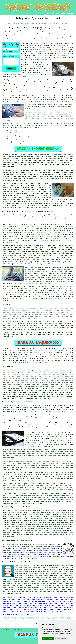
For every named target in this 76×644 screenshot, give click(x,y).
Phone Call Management (35, 597)
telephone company (28, 55)
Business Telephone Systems (41, 599)
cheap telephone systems (63, 578)
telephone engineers (56, 357)
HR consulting (17, 550)
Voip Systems (57, 605)
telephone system (42, 535)
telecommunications (9, 372)
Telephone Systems (45, 603)
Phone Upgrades (8, 605)
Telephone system (8, 349)
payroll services (56, 552)
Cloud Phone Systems (52, 609)
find (8, 511)
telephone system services (32, 544)
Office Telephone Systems (64, 599)
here (34, 533)
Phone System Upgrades (20, 599)
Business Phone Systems (55, 597)
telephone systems (67, 30)
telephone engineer (23, 568)
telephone (19, 484)
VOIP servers (15, 382)
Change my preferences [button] (61, 639)
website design (42, 550)
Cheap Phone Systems (33, 607)
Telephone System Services (26, 605)
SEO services (21, 548)
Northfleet (43, 349)
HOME (48, 14)
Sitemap (3, 630)
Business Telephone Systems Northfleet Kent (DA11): (22, 28)
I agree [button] (44, 639)
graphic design (56, 546)
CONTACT (63, 14)
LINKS (53, 14)
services (33, 558)
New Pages (9, 630)
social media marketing (11, 556)
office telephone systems (12, 580)
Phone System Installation (34, 601)
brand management (68, 556)
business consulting (51, 548)
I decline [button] (51, 639)
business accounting (40, 556)
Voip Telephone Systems (16, 597)
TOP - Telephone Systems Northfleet (15, 615)
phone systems (69, 452)
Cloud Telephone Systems (12, 601)
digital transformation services (55, 568)
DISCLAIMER (70, 14)
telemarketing (19, 554)
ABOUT (58, 14)
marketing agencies (29, 552)
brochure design (44, 554)
